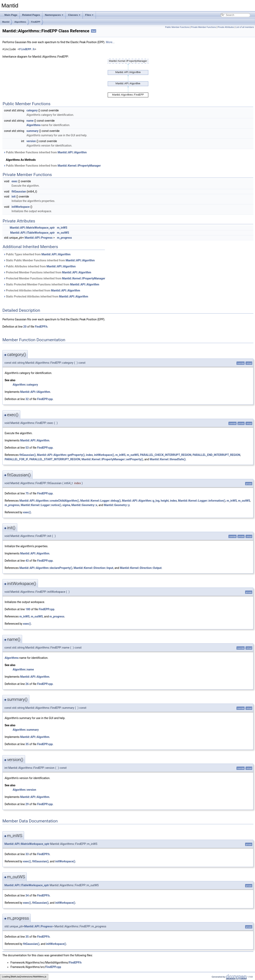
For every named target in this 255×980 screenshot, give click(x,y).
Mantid (6, 22)
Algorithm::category (25, 385)
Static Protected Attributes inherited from (46, 296)
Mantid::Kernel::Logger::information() (202, 501)
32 (27, 399)
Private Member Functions (204, 27)
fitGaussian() (27, 455)
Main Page (11, 15)
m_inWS (62, 228)
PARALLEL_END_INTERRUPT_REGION (216, 455)
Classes (74, 15)
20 (25, 327)
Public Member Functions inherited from (45, 152)
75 (27, 493)
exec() (27, 512)
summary (32, 131)
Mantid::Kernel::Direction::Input (93, 568)
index (89, 455)
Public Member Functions (177, 27)
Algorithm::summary (26, 730)
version (31, 141)
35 (27, 744)
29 (27, 804)
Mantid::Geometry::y (117, 505)
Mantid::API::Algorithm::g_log (141, 501)
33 (27, 854)
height (165, 501)
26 (27, 684)
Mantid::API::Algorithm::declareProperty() (46, 568)
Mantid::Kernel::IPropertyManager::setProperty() (112, 459)
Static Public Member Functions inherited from (49, 260)
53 (27, 448)
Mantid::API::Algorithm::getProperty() (61, 455)
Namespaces (54, 15)
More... (110, 42)
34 (27, 895)
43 (27, 561)
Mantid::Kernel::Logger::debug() (101, 501)
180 (28, 609)
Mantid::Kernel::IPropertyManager (79, 166)
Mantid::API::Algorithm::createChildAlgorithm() (49, 501)
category (32, 110)
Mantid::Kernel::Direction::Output (141, 568)
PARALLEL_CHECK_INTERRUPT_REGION (166, 455)
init (13, 197)
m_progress (65, 238)
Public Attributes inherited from (39, 266)
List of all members (245, 27)
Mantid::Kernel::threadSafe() (168, 459)
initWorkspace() (104, 455)
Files (89, 15)
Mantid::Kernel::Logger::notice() (41, 505)
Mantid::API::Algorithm (72, 152)
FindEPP (36, 22)
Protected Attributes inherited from (42, 290)
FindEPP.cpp (45, 399)
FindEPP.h (27, 49)
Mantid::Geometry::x (84, 505)
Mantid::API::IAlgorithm (35, 392)
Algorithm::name (23, 669)
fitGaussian (19, 192)
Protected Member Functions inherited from (47, 272)
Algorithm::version (24, 790)
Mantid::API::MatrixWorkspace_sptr (32, 228)
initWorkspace (20, 207)
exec (14, 181)
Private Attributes (226, 27)
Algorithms (20, 22)
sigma (66, 505)
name (30, 121)
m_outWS (63, 233)
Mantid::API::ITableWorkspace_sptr (33, 233)
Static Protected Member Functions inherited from (51, 284)
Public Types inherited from (37, 254)
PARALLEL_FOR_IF (16, 459)
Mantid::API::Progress (39, 238)
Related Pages (31, 15)
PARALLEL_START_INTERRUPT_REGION (55, 459)
